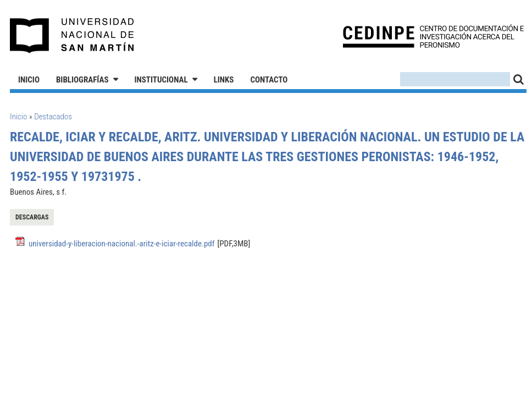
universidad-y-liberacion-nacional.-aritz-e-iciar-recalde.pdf (122, 244)
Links (224, 80)
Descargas (32, 217)
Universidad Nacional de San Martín (72, 36)
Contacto (269, 80)
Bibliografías (82, 80)
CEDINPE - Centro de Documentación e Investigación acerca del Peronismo (433, 36)
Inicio (29, 80)
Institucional (161, 80)
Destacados (53, 117)
